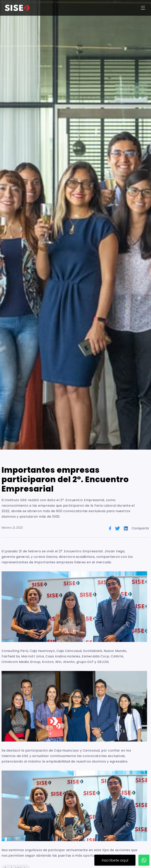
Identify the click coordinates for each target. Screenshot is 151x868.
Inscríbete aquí (115, 860)
